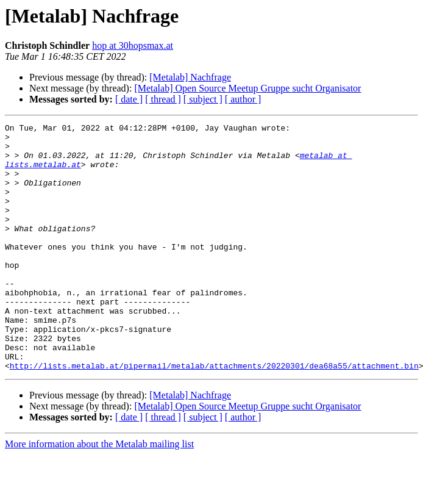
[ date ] (129, 99)
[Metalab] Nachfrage (190, 77)
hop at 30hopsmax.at (133, 45)
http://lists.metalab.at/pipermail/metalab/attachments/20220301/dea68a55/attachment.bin (214, 415)
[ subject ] (203, 99)
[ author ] (243, 99)
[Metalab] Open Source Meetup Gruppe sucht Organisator (247, 88)
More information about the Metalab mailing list (99, 493)
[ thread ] (163, 99)
